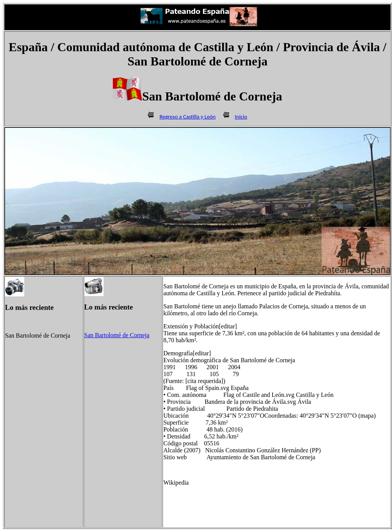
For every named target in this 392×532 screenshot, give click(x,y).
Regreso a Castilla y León (188, 117)
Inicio (241, 117)
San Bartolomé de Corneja (117, 335)
